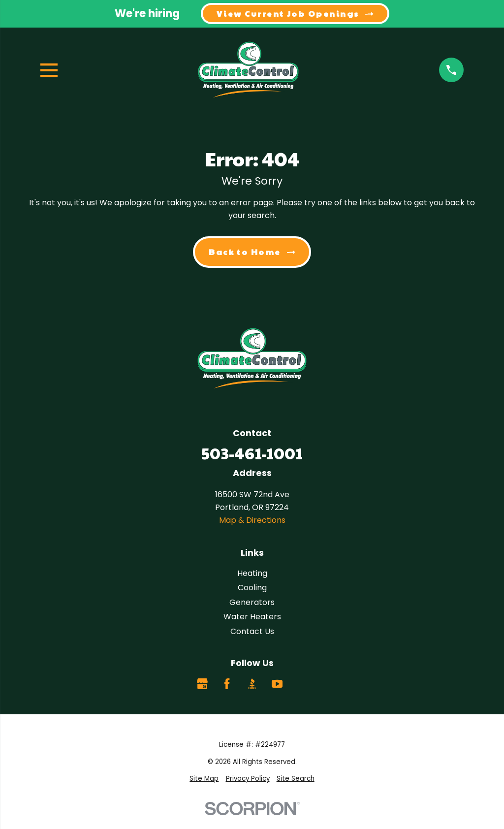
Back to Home (252, 252)
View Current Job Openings (295, 14)
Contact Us (252, 631)
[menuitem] (204, 779)
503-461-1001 (252, 453)
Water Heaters (252, 617)
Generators (252, 602)
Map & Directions (252, 520)
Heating (252, 573)
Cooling (252, 588)
